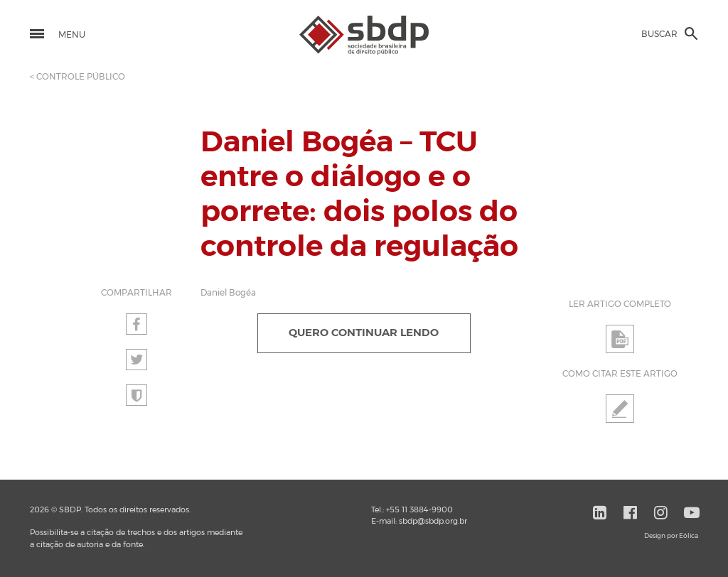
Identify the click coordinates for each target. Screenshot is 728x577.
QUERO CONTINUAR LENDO (364, 333)
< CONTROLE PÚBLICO (77, 77)
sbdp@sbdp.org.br (433, 521)
